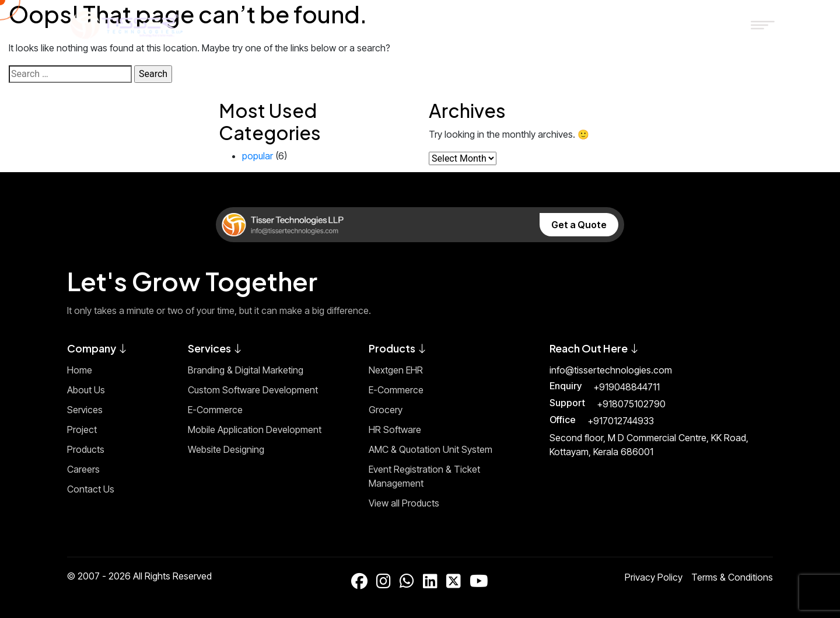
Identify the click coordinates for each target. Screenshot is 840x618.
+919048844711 (626, 387)
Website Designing (226, 449)
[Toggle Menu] (758, 25)
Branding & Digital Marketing (246, 370)
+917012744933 (621, 421)
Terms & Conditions (732, 577)
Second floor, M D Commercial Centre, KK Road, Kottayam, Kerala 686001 (649, 445)
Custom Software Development (253, 390)
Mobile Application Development (255, 430)
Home (80, 370)
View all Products (404, 503)
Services (85, 410)
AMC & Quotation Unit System (430, 449)
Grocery (386, 410)
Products (86, 449)
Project (82, 430)
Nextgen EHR (396, 370)
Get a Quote (579, 225)
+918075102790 (631, 404)
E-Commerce (215, 410)
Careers (83, 469)
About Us (86, 390)
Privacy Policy (654, 577)
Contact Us (91, 489)
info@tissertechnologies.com (611, 370)
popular (258, 156)
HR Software (395, 430)
